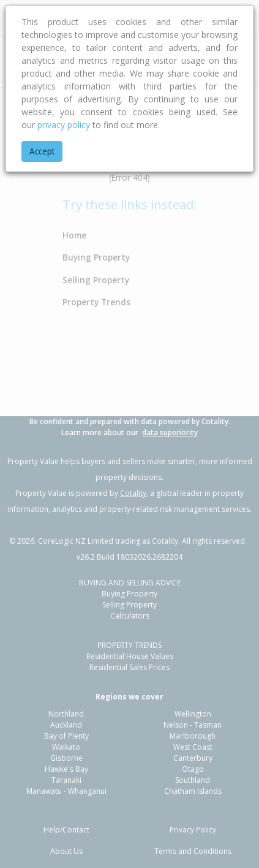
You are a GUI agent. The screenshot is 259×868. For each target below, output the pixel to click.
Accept (42, 151)
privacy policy (64, 125)
